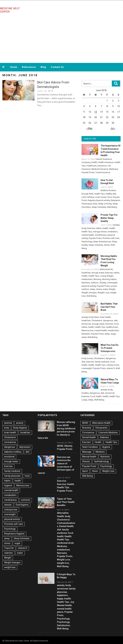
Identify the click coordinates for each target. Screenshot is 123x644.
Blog (43, 67)
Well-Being (112, 207)
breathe (85, 393)
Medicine (62, 546)
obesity (8, 505)
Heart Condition (90, 447)
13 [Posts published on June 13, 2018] (96, 112)
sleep (93, 289)
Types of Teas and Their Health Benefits (66, 502)
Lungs (84, 400)
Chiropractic (101, 428)
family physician (12, 476)
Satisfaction (64, 625)
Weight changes (89, 293)
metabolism (87, 279)
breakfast (86, 273)
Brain (97, 317)
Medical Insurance (100, 169)
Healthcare (91, 166)
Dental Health (66, 526)
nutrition (95, 283)
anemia (8, 423)
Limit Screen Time (103, 197)
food (116, 324)
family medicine (102, 362)
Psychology (87, 242)
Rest (95, 204)
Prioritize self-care (111, 238)
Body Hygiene (20, 428)
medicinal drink (65, 543)
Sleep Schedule (99, 207)
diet (116, 320)
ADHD (60, 446)
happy (60, 599)
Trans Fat (9, 548)
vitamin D (111, 368)
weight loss (10, 567)
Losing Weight (107, 276)
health (105, 228)
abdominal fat (106, 269)
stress (107, 245)
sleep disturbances (102, 242)
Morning (97, 279)
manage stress (100, 232)
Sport (85, 471)
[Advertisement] (61, 38)
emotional (86, 324)
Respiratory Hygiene (14, 534)
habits (99, 228)
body (84, 228)
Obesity (103, 283)
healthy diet (111, 194)
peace (60, 612)
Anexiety (87, 428)
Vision (95, 471)
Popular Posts (88, 172)
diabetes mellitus (13, 452)
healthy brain (112, 327)
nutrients (26, 500)
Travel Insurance (103, 172)
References (29, 67)
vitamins (8, 553)
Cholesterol (97, 320)
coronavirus (10, 442)
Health (94, 162)
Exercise (91, 228)
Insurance (102, 166)
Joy (72, 602)
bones (90, 358)
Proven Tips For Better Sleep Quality (109, 218)
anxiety (116, 225)
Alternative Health (101, 423)
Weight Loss (103, 293)
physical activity (89, 286)
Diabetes (104, 437)
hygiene (8, 485)
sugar (113, 334)
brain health (105, 317)
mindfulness (101, 235)
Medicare (114, 169)
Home (14, 67)
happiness (62, 595)
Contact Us (57, 67)
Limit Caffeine (88, 197)
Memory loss (88, 330)
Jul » (113, 128)
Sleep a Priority (105, 204)
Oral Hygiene (22, 505)
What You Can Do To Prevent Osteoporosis (110, 348)
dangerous (108, 320)
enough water (98, 273)
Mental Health (64, 605)
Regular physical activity (99, 200)
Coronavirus (88, 433)
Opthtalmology (102, 461)
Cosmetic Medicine (108, 433)
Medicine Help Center (10, 10)
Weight (112, 289)
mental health (88, 235)
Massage (87, 452)
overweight (112, 283)
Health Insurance (106, 162)
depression (25, 447)
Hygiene (106, 447)
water (105, 289)
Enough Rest (87, 194)
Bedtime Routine (108, 190)
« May (89, 128)
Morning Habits (109, 279)
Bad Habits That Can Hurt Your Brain (109, 307)
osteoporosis (113, 365)
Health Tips (99, 194)
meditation (113, 232)
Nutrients (86, 283)
